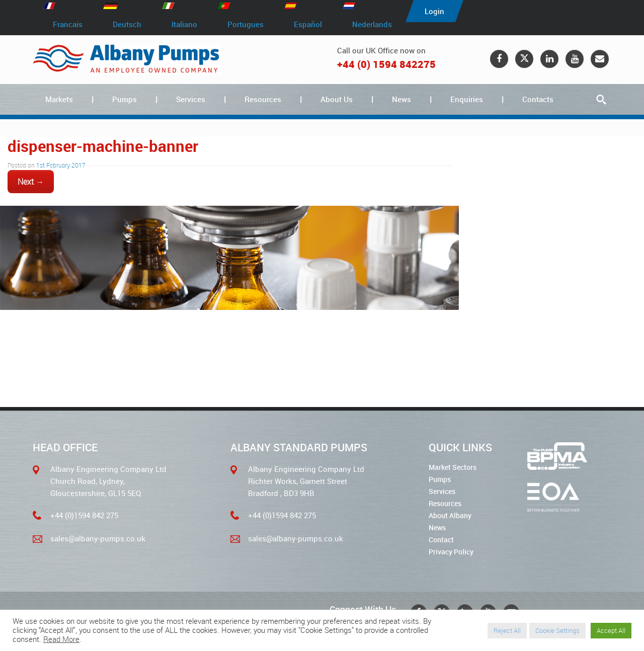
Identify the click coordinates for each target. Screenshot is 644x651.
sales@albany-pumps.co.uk (98, 538)
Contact (441, 540)
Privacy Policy (451, 552)
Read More (61, 639)
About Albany (450, 515)
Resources (263, 99)
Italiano (184, 24)
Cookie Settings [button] (557, 630)
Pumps (125, 99)
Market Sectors (453, 467)
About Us (337, 99)
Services (191, 99)
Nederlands (372, 24)
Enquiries (467, 99)
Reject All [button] (507, 630)
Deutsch (127, 24)
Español (308, 24)
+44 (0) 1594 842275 (386, 64)
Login (434, 11)
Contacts (538, 99)
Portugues (246, 24)
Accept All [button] (611, 630)
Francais (68, 24)
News (401, 99)
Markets (59, 99)
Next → (31, 182)
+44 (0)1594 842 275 (84, 515)
